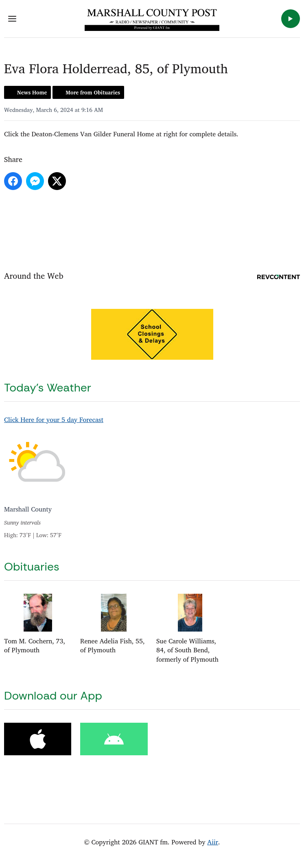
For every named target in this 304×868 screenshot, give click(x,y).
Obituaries (32, 567)
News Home (32, 92)
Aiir (213, 842)
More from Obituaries (93, 92)
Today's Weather (48, 388)
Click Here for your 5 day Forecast (54, 420)
